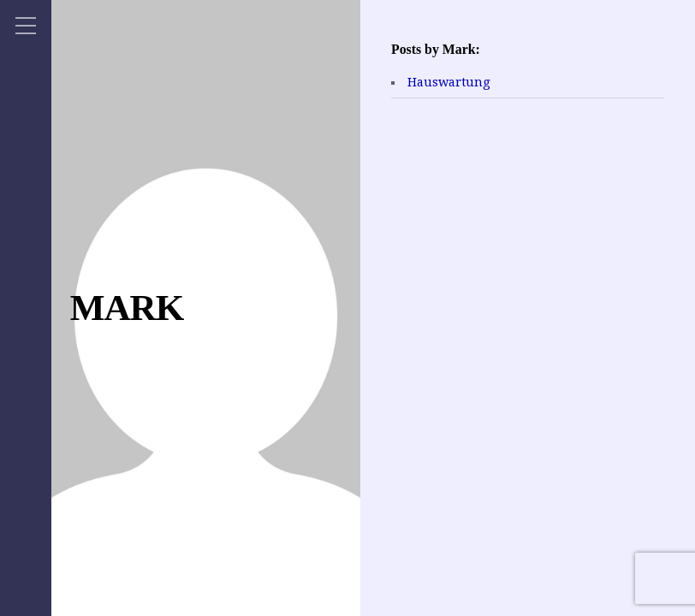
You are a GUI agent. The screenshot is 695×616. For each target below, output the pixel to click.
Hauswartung (449, 82)
